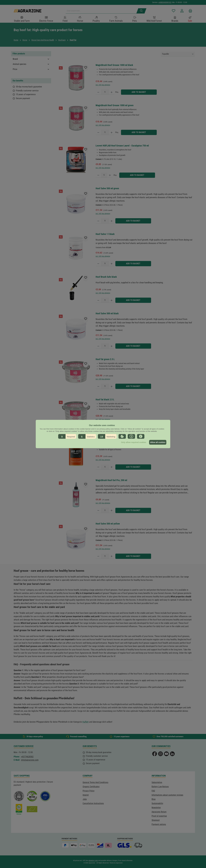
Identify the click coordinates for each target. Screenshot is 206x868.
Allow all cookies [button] (157, 442)
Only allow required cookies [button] (132, 442)
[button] (67, 436)
